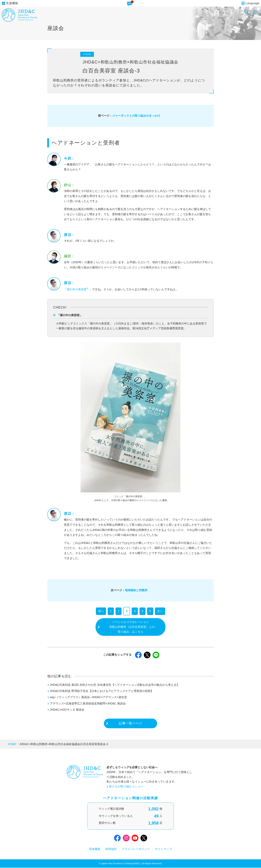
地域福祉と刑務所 (136, 590)
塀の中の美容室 (78, 289)
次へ (160, 611)
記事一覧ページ (130, 724)
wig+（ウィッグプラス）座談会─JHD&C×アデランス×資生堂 (89, 697)
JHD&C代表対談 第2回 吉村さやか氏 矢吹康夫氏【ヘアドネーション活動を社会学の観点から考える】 (115, 685)
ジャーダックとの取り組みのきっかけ (136, 116)
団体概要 (94, 849)
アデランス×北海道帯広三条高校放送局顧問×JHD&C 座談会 (88, 704)
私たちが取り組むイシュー (126, 787)
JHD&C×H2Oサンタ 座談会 (67, 710)
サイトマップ (165, 849)
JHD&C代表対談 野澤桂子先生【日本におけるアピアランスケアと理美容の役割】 (102, 691)
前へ (101, 611)
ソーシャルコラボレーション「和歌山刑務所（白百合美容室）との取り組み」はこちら (131, 627)
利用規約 (111, 849)
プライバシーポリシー (136, 849)
